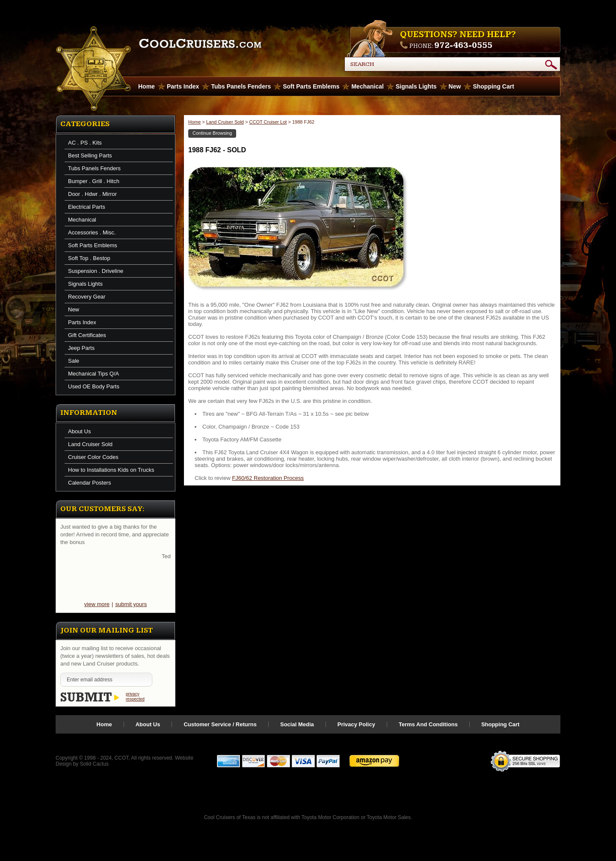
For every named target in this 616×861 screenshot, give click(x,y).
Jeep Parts (81, 348)
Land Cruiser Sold (90, 444)
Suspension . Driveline (96, 271)
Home (194, 122)
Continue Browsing (212, 133)
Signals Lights (416, 86)
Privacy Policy (356, 724)
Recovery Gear (87, 297)
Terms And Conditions (428, 724)
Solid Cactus (94, 764)
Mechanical (367, 86)
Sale (74, 361)
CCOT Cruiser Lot (268, 122)
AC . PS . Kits (85, 143)
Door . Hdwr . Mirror (92, 194)
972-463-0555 (463, 45)
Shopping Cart (493, 86)
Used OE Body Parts (94, 386)
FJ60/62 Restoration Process (268, 478)
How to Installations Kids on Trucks (111, 470)
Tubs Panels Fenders (241, 86)
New (455, 86)
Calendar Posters (89, 483)
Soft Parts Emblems (311, 86)
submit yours (131, 604)
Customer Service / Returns (220, 724)
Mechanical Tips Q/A (93, 374)
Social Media (297, 724)
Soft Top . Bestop (89, 258)
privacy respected (135, 697)
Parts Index (183, 86)
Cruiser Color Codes (93, 457)
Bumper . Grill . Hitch (94, 181)
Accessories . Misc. (92, 232)
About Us (79, 431)
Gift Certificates (87, 335)
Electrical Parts (87, 207)
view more (97, 604)
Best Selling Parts (90, 155)
